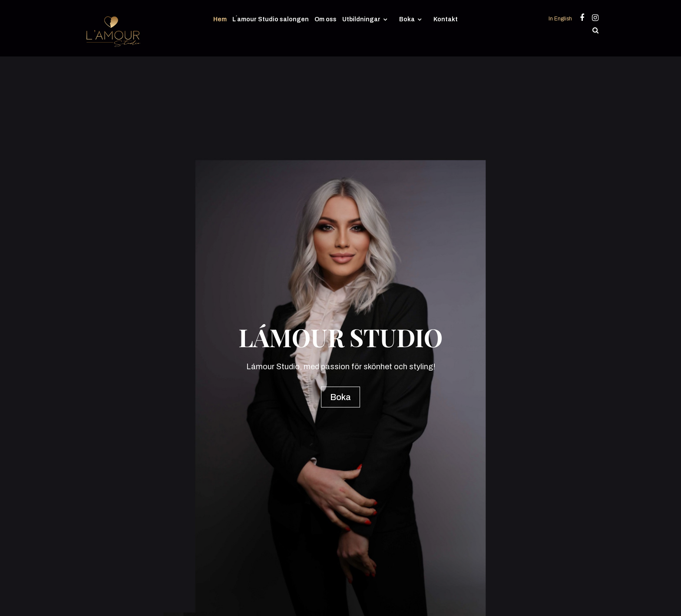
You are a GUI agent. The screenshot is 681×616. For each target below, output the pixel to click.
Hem (220, 19)
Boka (407, 19)
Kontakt (446, 19)
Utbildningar (361, 19)
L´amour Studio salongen (271, 19)
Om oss (326, 19)
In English (561, 19)
